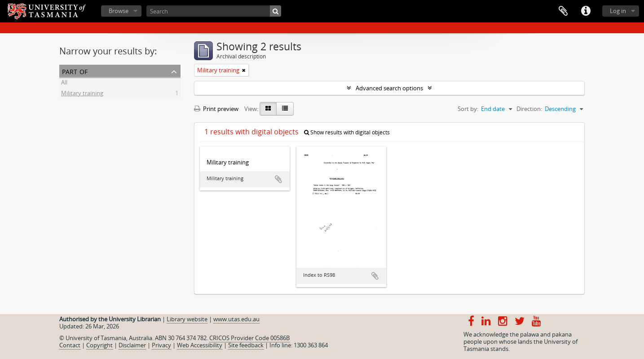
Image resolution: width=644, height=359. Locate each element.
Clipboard (563, 11)
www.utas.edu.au (236, 319)
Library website (187, 319)
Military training (82, 94)
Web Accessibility (200, 345)
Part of (75, 71)
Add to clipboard (278, 179)
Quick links (586, 11)
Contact (70, 345)
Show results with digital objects (347, 132)
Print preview (216, 109)
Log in (618, 11)
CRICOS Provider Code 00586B (249, 338)
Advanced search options (389, 88)
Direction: (529, 109)
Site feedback (246, 345)
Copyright (99, 345)
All (64, 84)
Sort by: (468, 109)
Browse (119, 11)
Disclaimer (132, 345)
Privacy (161, 345)
